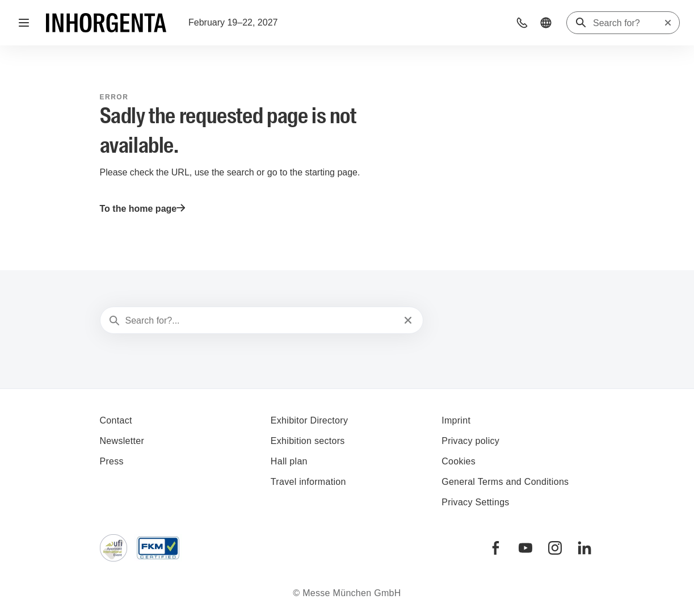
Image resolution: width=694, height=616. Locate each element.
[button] (522, 23)
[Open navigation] (24, 23)
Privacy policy (470, 441)
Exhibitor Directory (309, 420)
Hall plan (289, 461)
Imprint (456, 420)
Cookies (459, 461)
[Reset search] (668, 23)
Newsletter (122, 441)
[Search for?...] (261, 321)
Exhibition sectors (308, 441)
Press (112, 461)
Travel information (308, 482)
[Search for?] (628, 23)
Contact (116, 420)
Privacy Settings (476, 502)
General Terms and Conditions (505, 482)
